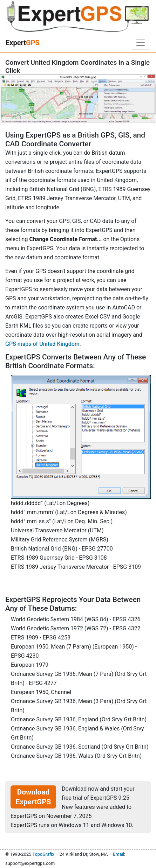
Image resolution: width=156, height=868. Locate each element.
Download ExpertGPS (33, 797)
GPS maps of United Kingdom (42, 344)
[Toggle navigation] (141, 43)
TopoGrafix (43, 854)
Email (118, 854)
